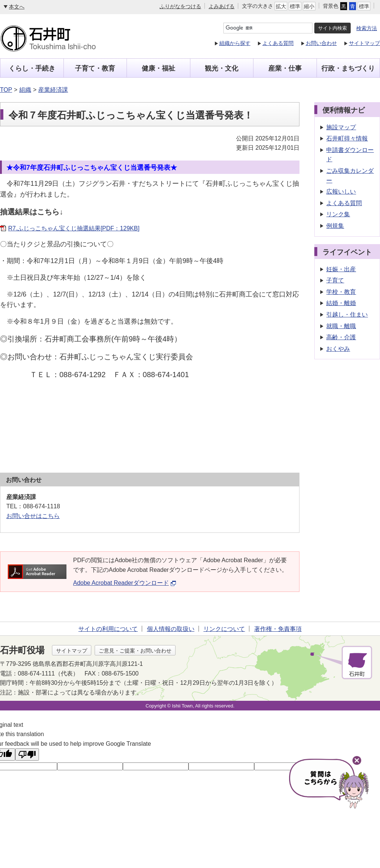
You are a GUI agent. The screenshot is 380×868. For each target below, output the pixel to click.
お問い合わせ (321, 43)
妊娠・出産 (341, 269)
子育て (335, 280)
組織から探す (235, 43)
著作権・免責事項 (278, 629)
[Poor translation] (27, 754)
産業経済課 (53, 90)
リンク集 (338, 214)
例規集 (335, 226)
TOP (6, 90)
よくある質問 (278, 43)
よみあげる (222, 6)
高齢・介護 (341, 337)
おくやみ (338, 349)
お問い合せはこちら (33, 516)
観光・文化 (222, 68)
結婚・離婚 (341, 303)
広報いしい (341, 192)
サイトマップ (364, 43)
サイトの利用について (108, 629)
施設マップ (341, 127)
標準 (295, 6)
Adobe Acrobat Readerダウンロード (125, 583)
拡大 (281, 6)
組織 (25, 90)
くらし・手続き (32, 68)
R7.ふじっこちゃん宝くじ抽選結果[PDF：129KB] (74, 228)
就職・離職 (341, 326)
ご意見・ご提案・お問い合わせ (135, 651)
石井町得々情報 (347, 138)
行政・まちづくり (348, 68)
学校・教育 (341, 292)
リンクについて (224, 629)
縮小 (309, 6)
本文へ (17, 7)
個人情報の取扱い (171, 629)
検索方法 (367, 28)
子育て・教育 (95, 68)
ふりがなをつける (180, 6)
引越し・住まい (347, 315)
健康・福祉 (158, 68)
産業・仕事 (285, 68)
